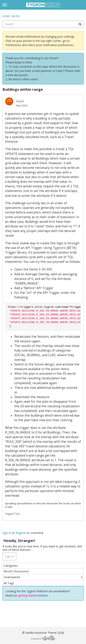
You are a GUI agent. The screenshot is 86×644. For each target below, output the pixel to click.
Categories (11, 566)
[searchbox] (43, 24)
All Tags (9, 583)
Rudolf (20, 101)
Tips (17, 514)
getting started (28, 595)
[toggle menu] (5, 5)
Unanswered (43, 577)
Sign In (7, 533)
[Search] (80, 24)
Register (21, 533)
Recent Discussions (16, 571)
